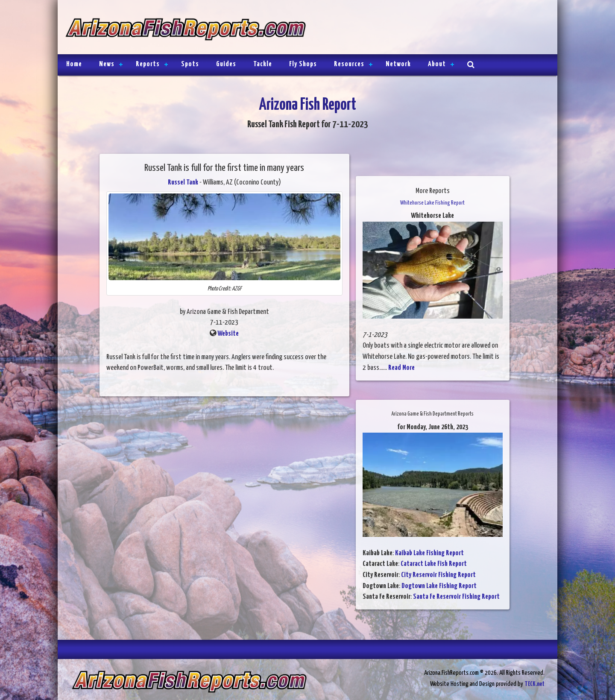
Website (228, 334)
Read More (401, 368)
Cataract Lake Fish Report (434, 564)
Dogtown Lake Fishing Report (439, 586)
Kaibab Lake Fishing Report (429, 553)
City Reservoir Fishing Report (438, 575)
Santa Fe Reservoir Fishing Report (456, 597)
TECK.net (534, 684)
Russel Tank (183, 183)
